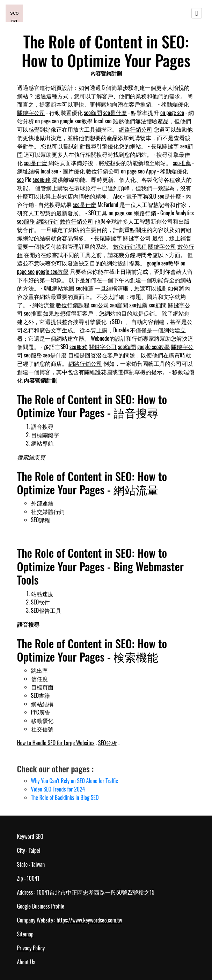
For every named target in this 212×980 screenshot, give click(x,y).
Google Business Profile (41, 906)
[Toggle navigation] (197, 13)
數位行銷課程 (130, 246)
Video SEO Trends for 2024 (58, 789)
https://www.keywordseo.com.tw (89, 920)
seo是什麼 (115, 113)
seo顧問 (93, 113)
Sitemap (25, 934)
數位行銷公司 (103, 171)
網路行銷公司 (136, 129)
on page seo (172, 113)
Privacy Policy (31, 948)
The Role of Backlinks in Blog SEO (65, 797)
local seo (103, 121)
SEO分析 (108, 743)
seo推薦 (182, 163)
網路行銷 (145, 213)
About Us (26, 962)
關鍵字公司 (31, 113)
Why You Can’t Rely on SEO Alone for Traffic (75, 781)
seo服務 (42, 179)
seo (21, 179)
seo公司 (100, 305)
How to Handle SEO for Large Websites (56, 743)
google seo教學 (76, 121)
